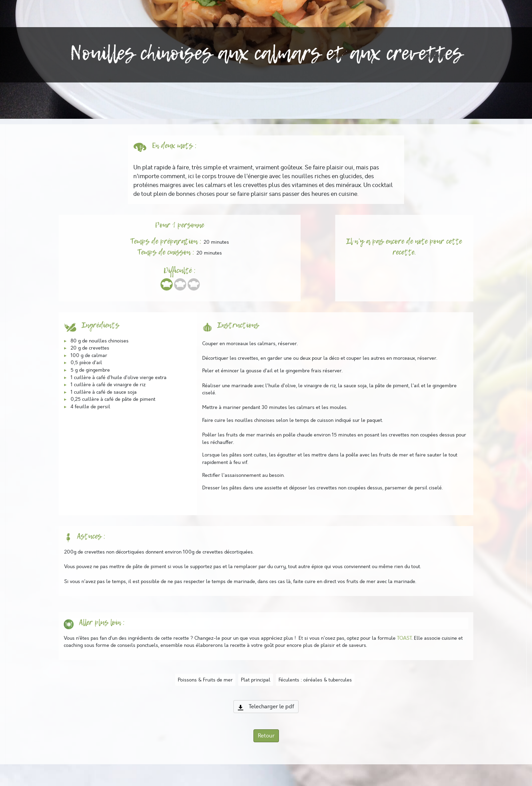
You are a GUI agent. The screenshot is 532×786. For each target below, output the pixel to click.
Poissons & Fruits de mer (205, 680)
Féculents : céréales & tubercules (315, 680)
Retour (266, 736)
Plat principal (256, 680)
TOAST (404, 638)
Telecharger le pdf (266, 707)
